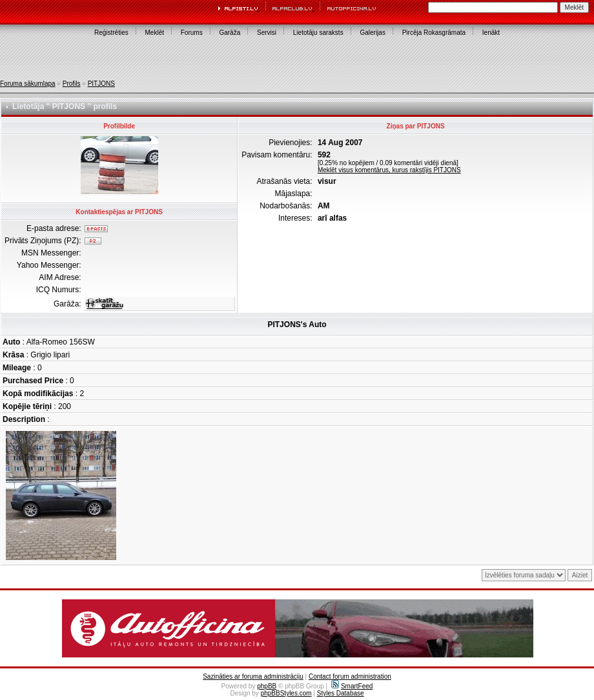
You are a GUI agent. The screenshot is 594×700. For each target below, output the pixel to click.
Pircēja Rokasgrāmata (434, 33)
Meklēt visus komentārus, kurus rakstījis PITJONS (389, 170)
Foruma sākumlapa (28, 84)
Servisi (267, 33)
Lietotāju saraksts (318, 33)
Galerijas (372, 33)
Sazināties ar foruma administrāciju (253, 676)
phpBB (267, 686)
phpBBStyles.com (286, 693)
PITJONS (101, 84)
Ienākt (491, 33)
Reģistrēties (111, 33)
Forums (192, 33)
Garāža (230, 33)
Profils (72, 84)
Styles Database (341, 693)
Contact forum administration (350, 676)
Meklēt (155, 33)
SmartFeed (352, 686)
